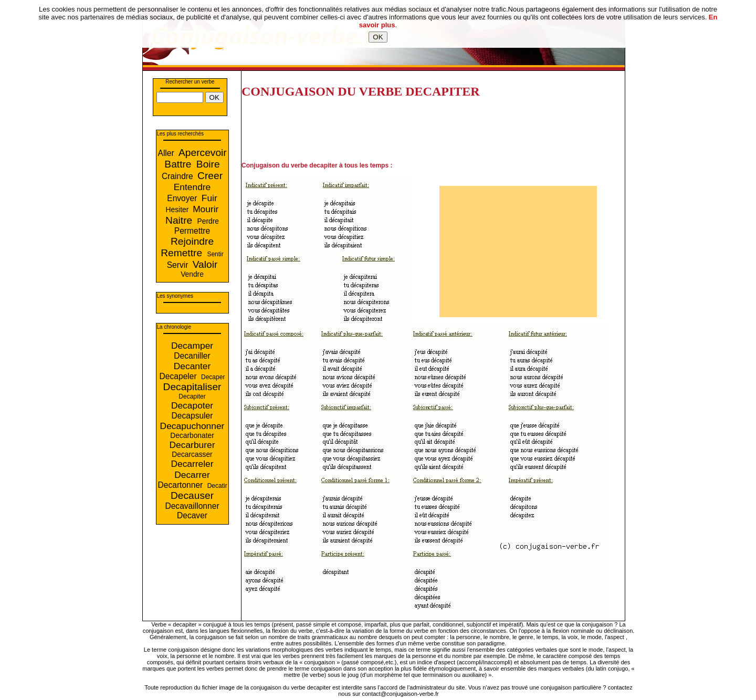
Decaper (213, 377)
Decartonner (182, 485)
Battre (179, 164)
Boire (208, 164)
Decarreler (192, 464)
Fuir (209, 198)
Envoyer (183, 198)
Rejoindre (192, 241)
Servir (179, 265)
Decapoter (192, 405)
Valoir (205, 264)
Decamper (192, 346)
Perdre (208, 221)
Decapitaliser (192, 387)
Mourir (206, 209)
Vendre (192, 274)
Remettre (183, 253)
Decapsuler (192, 416)
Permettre (192, 231)
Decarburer (192, 445)
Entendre (192, 187)
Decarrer (192, 475)
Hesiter (178, 210)
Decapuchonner (192, 426)
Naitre (180, 220)
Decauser (192, 495)
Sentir (215, 254)
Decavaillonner (192, 506)
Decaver (192, 515)
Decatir (217, 486)
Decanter (192, 366)
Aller (167, 153)
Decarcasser (192, 455)
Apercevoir (203, 153)
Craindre (178, 176)
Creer (210, 176)
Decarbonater (192, 436)
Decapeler (179, 376)
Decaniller (192, 356)
